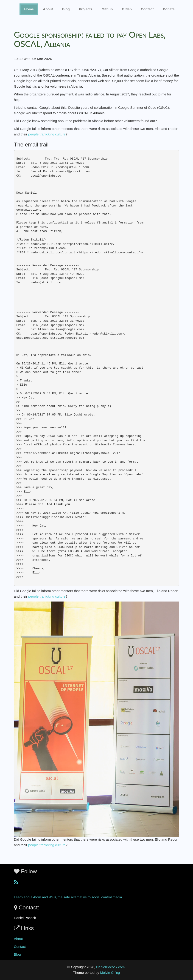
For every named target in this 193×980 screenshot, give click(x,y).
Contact (20, 947)
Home (29, 9)
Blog (66, 9)
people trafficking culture (47, 134)
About (48, 9)
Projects (86, 9)
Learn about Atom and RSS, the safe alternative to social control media (68, 897)
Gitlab (127, 9)
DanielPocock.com (110, 967)
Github (107, 9)
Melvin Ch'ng (110, 973)
